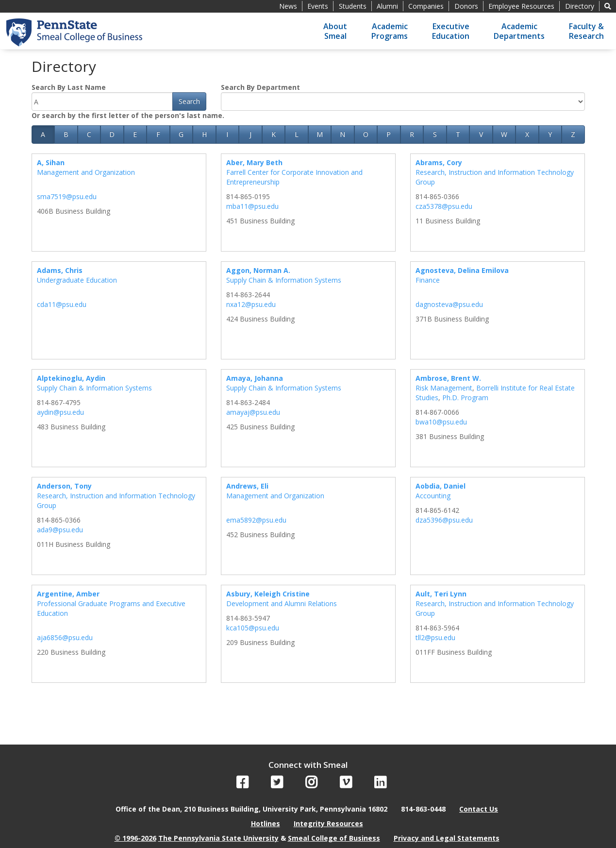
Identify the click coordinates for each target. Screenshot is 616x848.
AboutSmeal (335, 31)
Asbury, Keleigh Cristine (268, 594)
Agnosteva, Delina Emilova (462, 270)
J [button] (250, 134)
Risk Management (444, 388)
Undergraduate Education (77, 280)
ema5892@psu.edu (256, 520)
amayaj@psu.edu (253, 412)
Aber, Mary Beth (254, 162)
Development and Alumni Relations (282, 603)
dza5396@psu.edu (444, 520)
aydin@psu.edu (60, 412)
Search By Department (260, 87)
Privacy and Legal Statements (447, 838)
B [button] (66, 134)
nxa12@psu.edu (251, 304)
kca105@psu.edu (253, 628)
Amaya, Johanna (255, 378)
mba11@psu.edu (252, 206)
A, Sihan (51, 162)
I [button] (227, 134)
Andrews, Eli (247, 486)
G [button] (181, 134)
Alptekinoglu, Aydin (71, 378)
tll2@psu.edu (435, 637)
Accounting (433, 496)
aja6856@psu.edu (65, 637)
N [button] (342, 134)
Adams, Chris (60, 270)
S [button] (435, 134)
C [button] (89, 134)
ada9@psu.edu (60, 530)
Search (189, 101)
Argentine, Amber (68, 594)
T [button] (458, 134)
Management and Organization (86, 172)
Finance (428, 280)
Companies (426, 6)
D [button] (112, 134)
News (288, 6)
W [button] (504, 134)
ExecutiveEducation (451, 31)
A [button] (43, 134)
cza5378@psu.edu (444, 206)
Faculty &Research (586, 31)
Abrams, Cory (439, 162)
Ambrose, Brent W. (448, 378)
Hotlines (266, 823)
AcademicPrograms (390, 31)
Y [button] (550, 134)
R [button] (412, 134)
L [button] (297, 134)
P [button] (389, 134)
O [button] (366, 134)
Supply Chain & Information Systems (284, 280)
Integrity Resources (328, 823)
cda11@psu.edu (62, 304)
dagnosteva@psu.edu (449, 304)
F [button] (158, 134)
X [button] (527, 134)
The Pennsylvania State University (218, 838)
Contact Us (479, 809)
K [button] (274, 134)
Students (353, 6)
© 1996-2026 (135, 838)
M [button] (320, 134)
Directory (580, 6)
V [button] (481, 134)
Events (318, 6)
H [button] (204, 134)
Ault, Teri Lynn (441, 594)
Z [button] (573, 134)
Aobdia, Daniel (441, 486)
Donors (466, 6)
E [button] (135, 134)
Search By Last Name (69, 87)
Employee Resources (521, 6)
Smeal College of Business (334, 838)
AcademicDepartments (519, 31)
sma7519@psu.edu (67, 196)
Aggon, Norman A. (258, 270)
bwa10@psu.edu (441, 422)
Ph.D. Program (465, 398)
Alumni (387, 6)
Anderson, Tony (64, 486)
